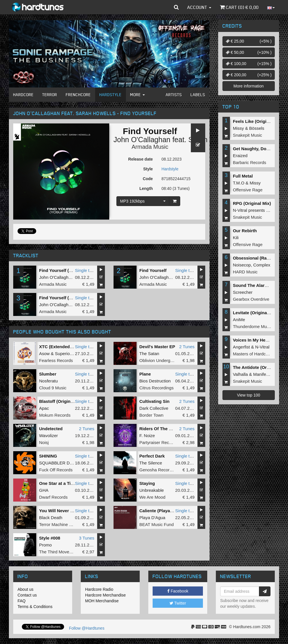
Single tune (86, 270)
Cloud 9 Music (53, 388)
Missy (238, 128)
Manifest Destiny (269, 374)
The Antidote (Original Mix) (260, 367)
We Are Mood (152, 497)
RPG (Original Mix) (252, 203)
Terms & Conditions (35, 607)
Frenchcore (78, 95)
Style (148, 169)
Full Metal (243, 176)
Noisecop (242, 265)
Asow (44, 354)
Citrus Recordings (157, 388)
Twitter (178, 603)
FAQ (22, 601)
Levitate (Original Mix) (255, 313)
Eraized (240, 156)
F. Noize (147, 436)
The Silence (151, 463)
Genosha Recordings (160, 470)
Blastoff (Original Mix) (62, 401)
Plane (145, 374)
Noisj (44, 442)
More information (248, 86)
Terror (50, 95)
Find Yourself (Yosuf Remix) (68, 270)
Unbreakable (152, 490)
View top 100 (248, 395)
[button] (176, 7)
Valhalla (240, 374)
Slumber (48, 374)
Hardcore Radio (99, 589)
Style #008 (50, 538)
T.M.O (239, 183)
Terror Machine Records (62, 524)
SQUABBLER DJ (55, 463)
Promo (45, 545)
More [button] (138, 95)
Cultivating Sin (154, 401)
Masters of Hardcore (252, 354)
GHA (44, 490)
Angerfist (241, 347)
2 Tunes (187, 347)
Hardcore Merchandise (105, 595)
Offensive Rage (248, 190)
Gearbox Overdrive (251, 299)
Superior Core (68, 354)
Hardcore (23, 95)
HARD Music (245, 272)
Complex (262, 265)
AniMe (239, 320)
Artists (174, 95)
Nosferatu (48, 381)
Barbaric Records (249, 162)
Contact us (27, 595)
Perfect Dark (152, 456)
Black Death (51, 518)
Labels (198, 95)
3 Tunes (87, 538)
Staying (147, 483)
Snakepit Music (247, 135)
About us (25, 589)
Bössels (257, 128)
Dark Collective (154, 408)
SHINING (48, 456)
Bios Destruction (155, 381)
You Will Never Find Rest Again (71, 511)
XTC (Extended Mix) (59, 347)
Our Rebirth (245, 231)
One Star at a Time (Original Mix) (72, 483)
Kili (236, 238)
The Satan (149, 354)
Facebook (178, 591)
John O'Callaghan (142, 140)
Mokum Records (55, 415)
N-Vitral (262, 347)
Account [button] (199, 7)
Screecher (243, 292)
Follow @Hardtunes (87, 628)
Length (146, 188)
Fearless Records (56, 360)
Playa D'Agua (152, 518)
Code (148, 179)
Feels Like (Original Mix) (258, 121)
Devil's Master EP (157, 347)
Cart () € (239, 7)
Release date (141, 159)
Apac (44, 408)
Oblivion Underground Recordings (172, 360)
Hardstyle (111, 95)
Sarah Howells (211, 140)
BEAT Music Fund (157, 524)
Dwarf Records (53, 497)
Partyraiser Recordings (161, 442)
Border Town (151, 415)
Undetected (51, 429)
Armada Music (150, 147)
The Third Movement (59, 552)
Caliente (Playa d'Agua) (163, 511)
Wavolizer (48, 436)
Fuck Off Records (56, 470)
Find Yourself (153, 270)
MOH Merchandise (102, 601)
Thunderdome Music (253, 326)
